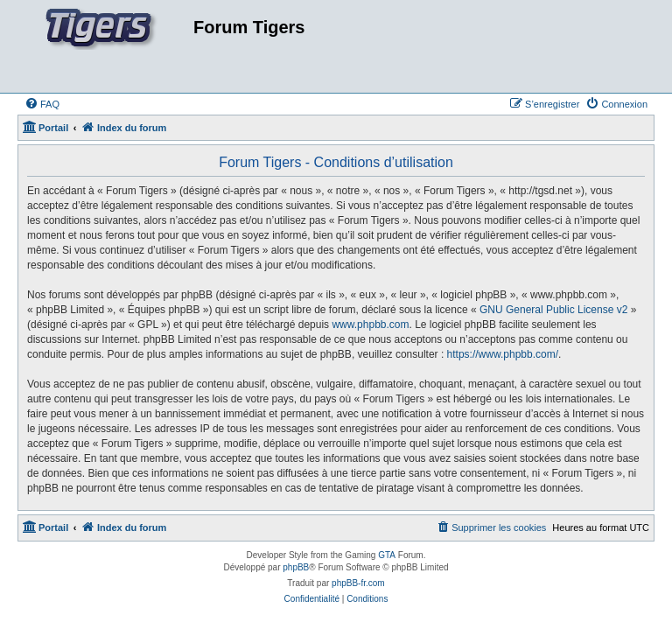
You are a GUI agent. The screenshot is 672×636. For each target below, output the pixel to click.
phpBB (296, 567)
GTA (387, 555)
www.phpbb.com (370, 325)
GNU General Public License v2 (553, 310)
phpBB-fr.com (358, 583)
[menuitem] (42, 104)
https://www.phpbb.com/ (503, 354)
